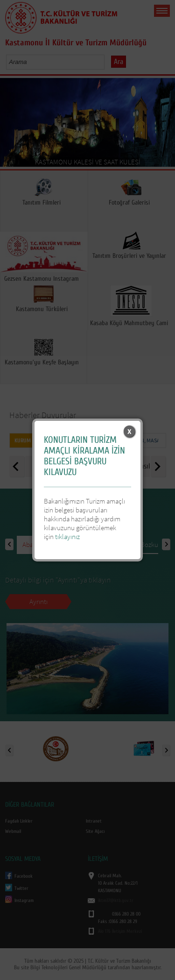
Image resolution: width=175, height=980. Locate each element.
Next (164, 125)
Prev (10, 125)
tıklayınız (67, 536)
